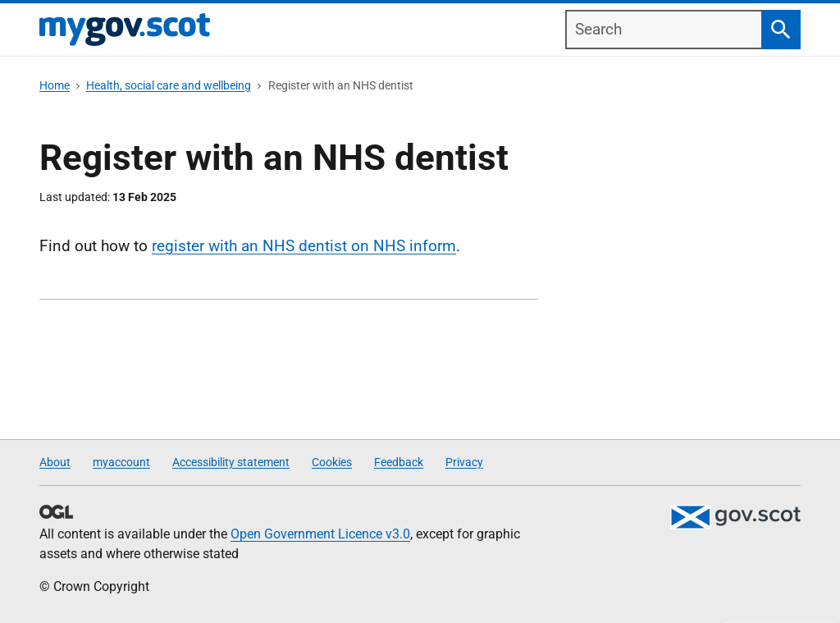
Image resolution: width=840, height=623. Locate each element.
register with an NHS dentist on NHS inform (304, 246)
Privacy (464, 462)
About (55, 462)
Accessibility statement (231, 462)
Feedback (399, 462)
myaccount (121, 462)
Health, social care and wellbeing (169, 85)
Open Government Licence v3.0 (320, 534)
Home (55, 85)
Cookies (332, 462)
